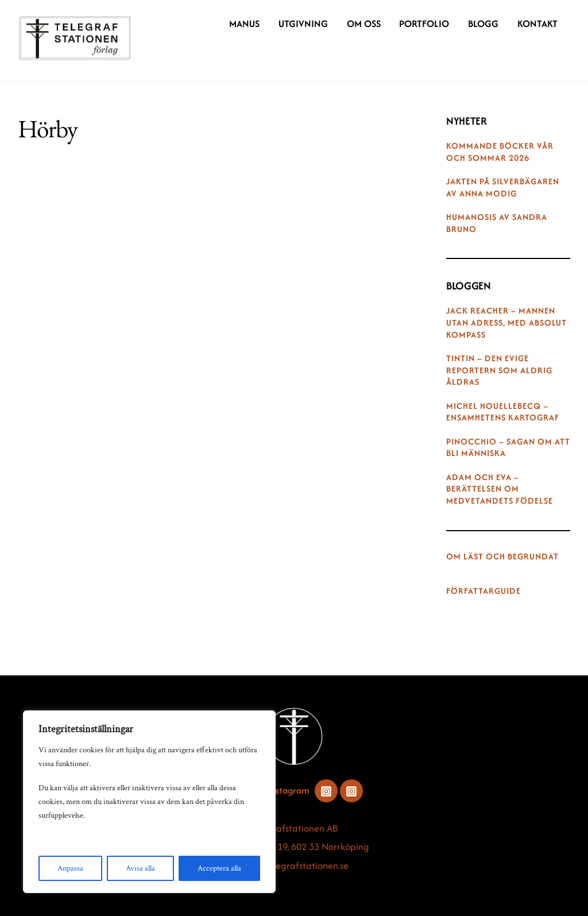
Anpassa (70, 868)
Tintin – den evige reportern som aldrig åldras (499, 370)
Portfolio (424, 24)
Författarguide (483, 591)
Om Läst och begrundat (502, 556)
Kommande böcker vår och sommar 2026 (500, 152)
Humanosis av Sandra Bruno (497, 223)
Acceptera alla (219, 868)
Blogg (483, 24)
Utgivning (303, 24)
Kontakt (537, 24)
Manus (244, 24)
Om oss (364, 24)
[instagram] (326, 790)
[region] (149, 802)
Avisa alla (140, 868)
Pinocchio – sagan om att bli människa (508, 448)
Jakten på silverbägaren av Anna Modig (503, 188)
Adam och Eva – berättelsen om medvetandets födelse (500, 489)
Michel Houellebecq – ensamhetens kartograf (503, 412)
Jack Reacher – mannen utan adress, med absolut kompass (506, 323)
